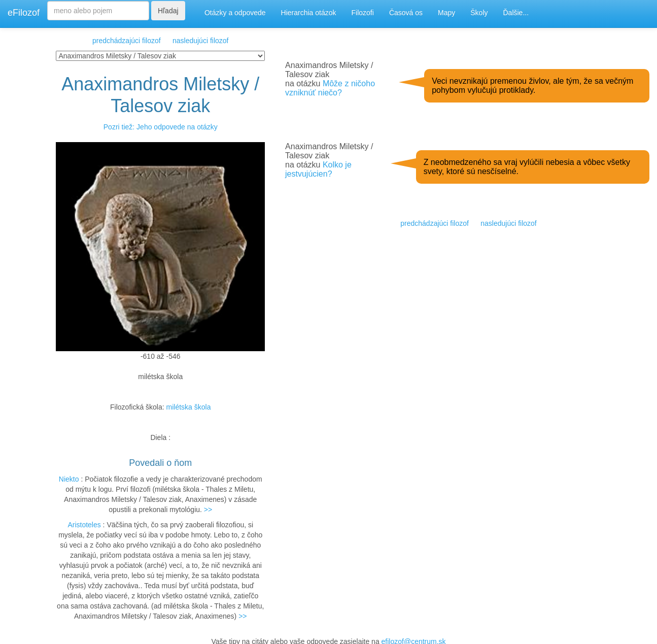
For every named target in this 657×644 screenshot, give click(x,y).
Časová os (406, 13)
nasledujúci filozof (201, 41)
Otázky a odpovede (235, 13)
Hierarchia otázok (309, 13)
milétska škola (189, 407)
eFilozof (24, 13)
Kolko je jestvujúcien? (318, 169)
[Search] (98, 11)
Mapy (446, 13)
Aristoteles (84, 525)
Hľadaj (168, 11)
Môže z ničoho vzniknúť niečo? (330, 88)
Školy (479, 13)
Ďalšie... (516, 13)
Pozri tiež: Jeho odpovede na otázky (161, 127)
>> (208, 510)
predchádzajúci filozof (127, 41)
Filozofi (363, 13)
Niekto (69, 479)
